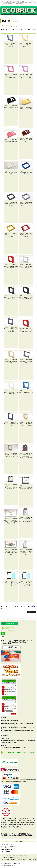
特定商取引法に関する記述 (8, 866)
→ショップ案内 (5, 851)
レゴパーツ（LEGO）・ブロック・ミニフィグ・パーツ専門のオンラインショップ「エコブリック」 (18, 13)
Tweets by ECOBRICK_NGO (8, 631)
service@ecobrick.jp (6, 850)
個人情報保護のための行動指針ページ (11, 863)
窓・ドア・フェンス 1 (12, 30)
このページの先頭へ (32, 612)
